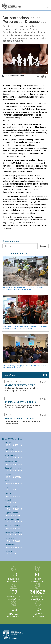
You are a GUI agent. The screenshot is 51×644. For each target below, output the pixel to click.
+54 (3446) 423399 (13, 535)
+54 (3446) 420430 (13, 483)
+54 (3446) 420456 (13, 554)
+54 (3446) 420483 (13, 464)
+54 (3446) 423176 (13, 528)
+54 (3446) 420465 (13, 451)
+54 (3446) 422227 (13, 503)
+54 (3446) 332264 (13, 541)
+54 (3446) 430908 (13, 458)
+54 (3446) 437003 (13, 471)
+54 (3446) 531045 (13, 496)
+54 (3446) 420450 (13, 547)
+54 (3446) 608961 (13, 515)
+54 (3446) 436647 (13, 522)
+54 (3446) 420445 (13, 490)
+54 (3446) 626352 (13, 477)
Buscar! (43, 246)
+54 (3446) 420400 (13, 445)
